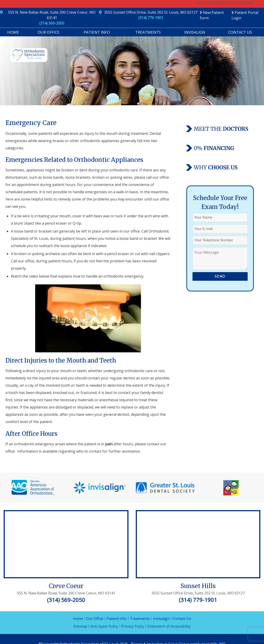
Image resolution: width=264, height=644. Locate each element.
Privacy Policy (133, 626)
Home (13, 32)
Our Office (49, 32)
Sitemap (80, 626)
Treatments (148, 32)
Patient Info (97, 32)
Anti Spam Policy (104, 626)
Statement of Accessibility (169, 626)
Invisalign (195, 32)
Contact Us (240, 32)
